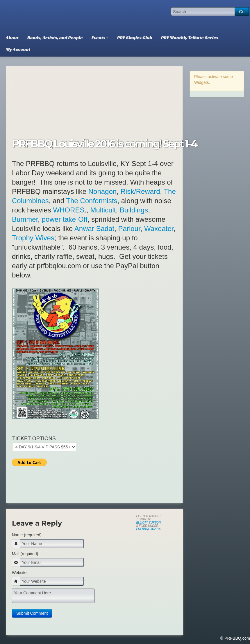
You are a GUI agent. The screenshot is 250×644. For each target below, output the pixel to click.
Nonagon (102, 191)
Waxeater (159, 229)
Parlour (129, 229)
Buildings (134, 210)
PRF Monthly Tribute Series (190, 38)
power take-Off (65, 219)
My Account (18, 49)
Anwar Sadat (94, 229)
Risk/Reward (140, 191)
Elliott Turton (148, 523)
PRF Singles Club (135, 38)
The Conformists (92, 201)
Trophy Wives (33, 238)
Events (100, 38)
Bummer (25, 219)
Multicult (103, 210)
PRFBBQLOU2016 (148, 529)
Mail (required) (25, 554)
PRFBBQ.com (45, 16)
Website (19, 573)
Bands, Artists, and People (55, 38)
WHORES (69, 210)
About (12, 38)
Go (242, 12)
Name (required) (27, 535)
